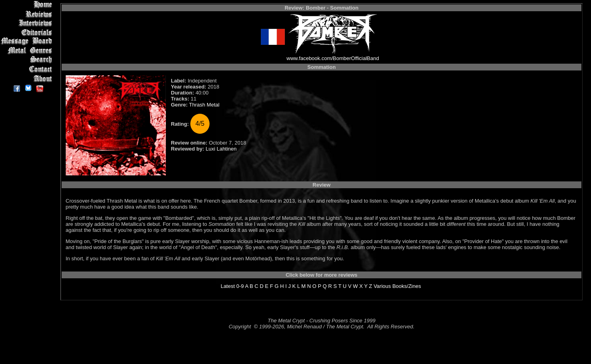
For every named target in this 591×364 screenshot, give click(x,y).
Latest (228, 286)
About (28, 78)
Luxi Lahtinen (221, 149)
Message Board (28, 41)
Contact (28, 69)
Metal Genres (28, 51)
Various (382, 286)
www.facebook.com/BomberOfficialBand (333, 58)
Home (28, 5)
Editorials (28, 32)
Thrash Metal (204, 105)
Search (28, 60)
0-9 (240, 286)
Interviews (28, 23)
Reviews (28, 14)
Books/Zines (407, 286)
